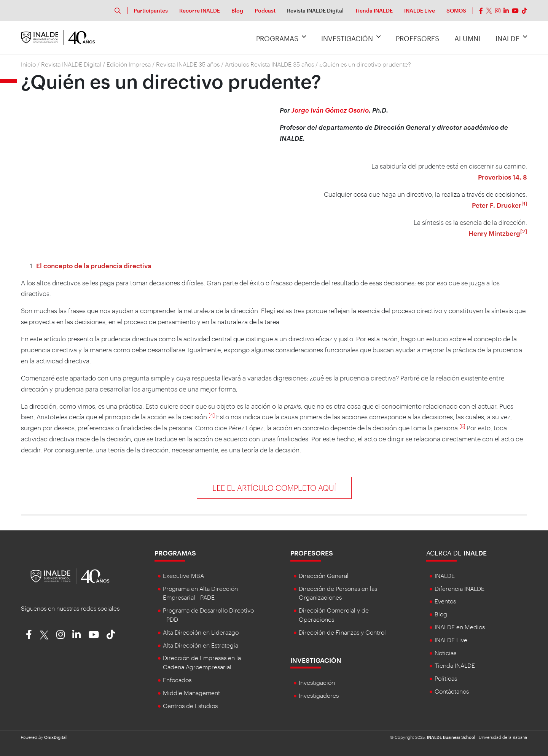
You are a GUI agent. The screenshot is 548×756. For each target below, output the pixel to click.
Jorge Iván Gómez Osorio (329, 110)
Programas (281, 37)
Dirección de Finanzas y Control (342, 632)
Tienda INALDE (374, 10)
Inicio (28, 64)
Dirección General (324, 575)
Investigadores (319, 695)
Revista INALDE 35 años (188, 64)
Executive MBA (183, 575)
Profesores (417, 38)
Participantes (151, 10)
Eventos (445, 601)
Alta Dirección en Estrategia (201, 645)
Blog (237, 10)
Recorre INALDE (200, 10)
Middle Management (191, 693)
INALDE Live (420, 10)
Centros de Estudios (190, 706)
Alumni (467, 38)
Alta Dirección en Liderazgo (201, 632)
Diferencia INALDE (460, 588)
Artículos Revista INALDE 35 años (269, 64)
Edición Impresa (129, 64)
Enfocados (177, 680)
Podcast (265, 10)
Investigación (351, 37)
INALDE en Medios (460, 627)
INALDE (511, 37)
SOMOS (456, 10)
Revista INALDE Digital (315, 10)
